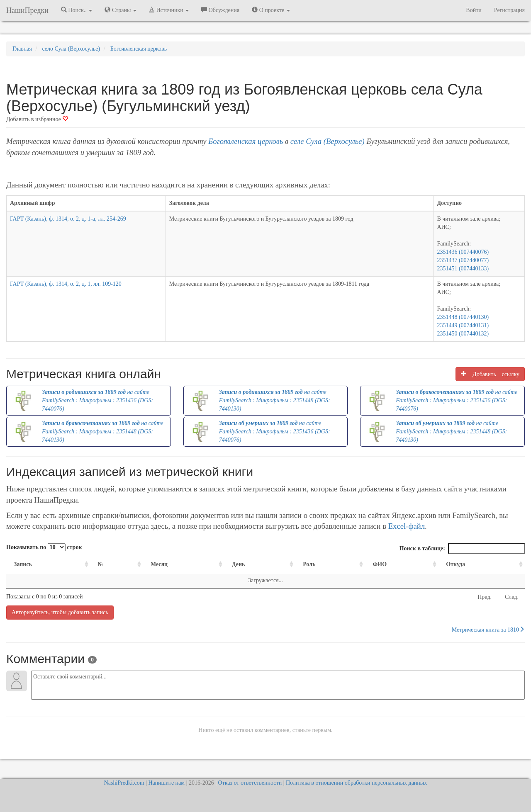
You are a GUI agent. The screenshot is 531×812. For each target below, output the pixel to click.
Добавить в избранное (37, 119)
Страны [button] (121, 10)
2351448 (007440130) (463, 317)
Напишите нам (166, 783)
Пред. (485, 597)
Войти (474, 10)
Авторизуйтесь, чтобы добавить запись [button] (60, 612)
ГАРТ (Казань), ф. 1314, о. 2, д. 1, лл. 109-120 (66, 284)
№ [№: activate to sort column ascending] (101, 564)
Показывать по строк (44, 547)
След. (512, 597)
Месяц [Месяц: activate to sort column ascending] (159, 564)
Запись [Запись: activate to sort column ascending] (23, 564)
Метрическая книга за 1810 (488, 630)
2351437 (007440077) (463, 260)
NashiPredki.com (124, 783)
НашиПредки (27, 10)
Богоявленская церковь (246, 141)
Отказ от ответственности (250, 783)
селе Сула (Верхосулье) (328, 141)
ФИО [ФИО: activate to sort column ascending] (380, 564)
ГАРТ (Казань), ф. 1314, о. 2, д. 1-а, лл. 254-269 (68, 219)
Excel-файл (407, 526)
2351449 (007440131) (463, 325)
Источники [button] (169, 10)
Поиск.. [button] (77, 10)
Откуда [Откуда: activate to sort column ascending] (455, 564)
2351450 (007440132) (463, 334)
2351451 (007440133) (463, 269)
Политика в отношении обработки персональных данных (356, 783)
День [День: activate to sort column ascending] (239, 564)
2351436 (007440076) (463, 252)
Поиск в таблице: (462, 549)
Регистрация (509, 10)
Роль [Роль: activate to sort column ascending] (309, 564)
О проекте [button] (271, 10)
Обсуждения (220, 10)
